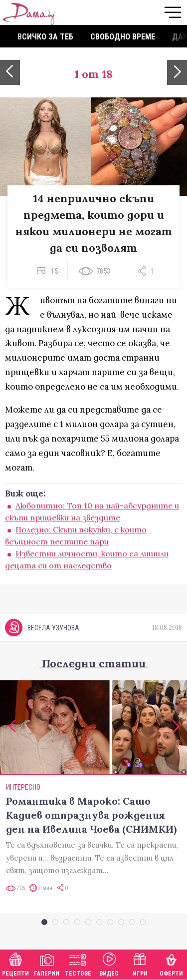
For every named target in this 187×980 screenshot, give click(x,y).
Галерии (47, 963)
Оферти (171, 963)
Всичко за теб (45, 37)
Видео (109, 963)
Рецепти (15, 963)
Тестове (78, 963)
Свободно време (123, 37)
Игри (140, 963)
